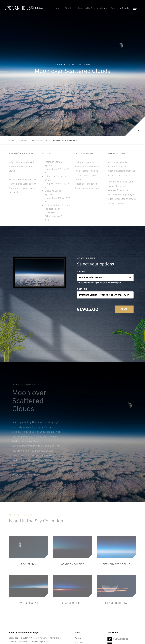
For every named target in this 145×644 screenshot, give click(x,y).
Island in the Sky (87, 8)
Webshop (79, 638)
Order (124, 309)
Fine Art (69, 8)
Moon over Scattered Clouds (114, 8)
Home (57, 8)
